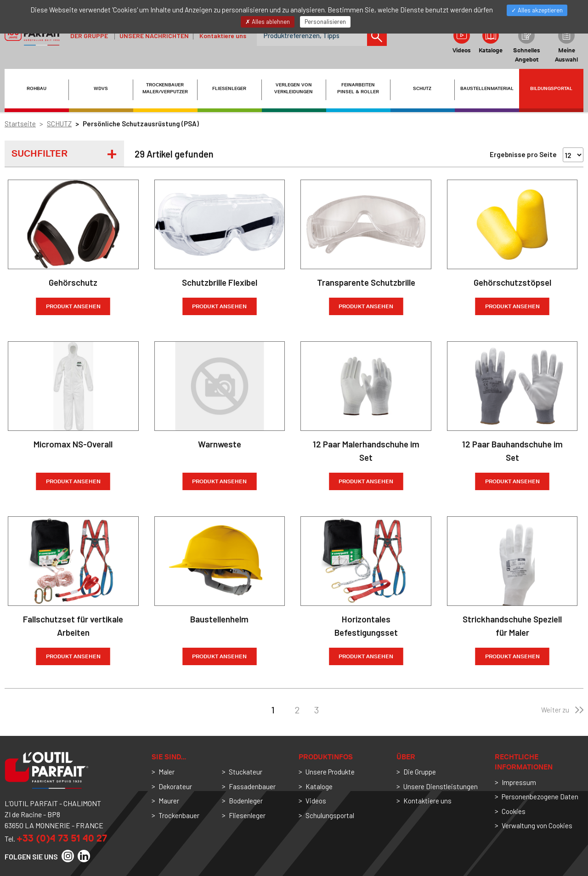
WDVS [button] (101, 88)
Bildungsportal (551, 88)
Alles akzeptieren (537, 10)
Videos (462, 40)
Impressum (519, 782)
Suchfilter (40, 153)
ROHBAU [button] (37, 88)
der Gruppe (89, 36)
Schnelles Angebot (527, 45)
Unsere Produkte (330, 772)
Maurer (169, 801)
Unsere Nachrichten (154, 36)
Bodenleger (246, 801)
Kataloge (491, 40)
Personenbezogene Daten (540, 797)
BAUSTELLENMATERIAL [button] (487, 88)
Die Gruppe (420, 772)
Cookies (514, 811)
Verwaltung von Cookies (537, 825)
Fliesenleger (247, 815)
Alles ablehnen (268, 22)
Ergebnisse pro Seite (523, 154)
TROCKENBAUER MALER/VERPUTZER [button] (165, 88)
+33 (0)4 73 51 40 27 (62, 838)
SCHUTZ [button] (422, 88)
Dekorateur (175, 786)
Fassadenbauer (252, 786)
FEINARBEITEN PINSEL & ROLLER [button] (358, 88)
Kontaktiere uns (223, 36)
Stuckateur (246, 772)
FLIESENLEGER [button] (229, 88)
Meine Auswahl (566, 45)
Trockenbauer (179, 815)
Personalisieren (325, 22)
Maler (167, 772)
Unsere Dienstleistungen (441, 786)
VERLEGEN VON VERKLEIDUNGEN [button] (294, 88)
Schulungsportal (330, 815)
